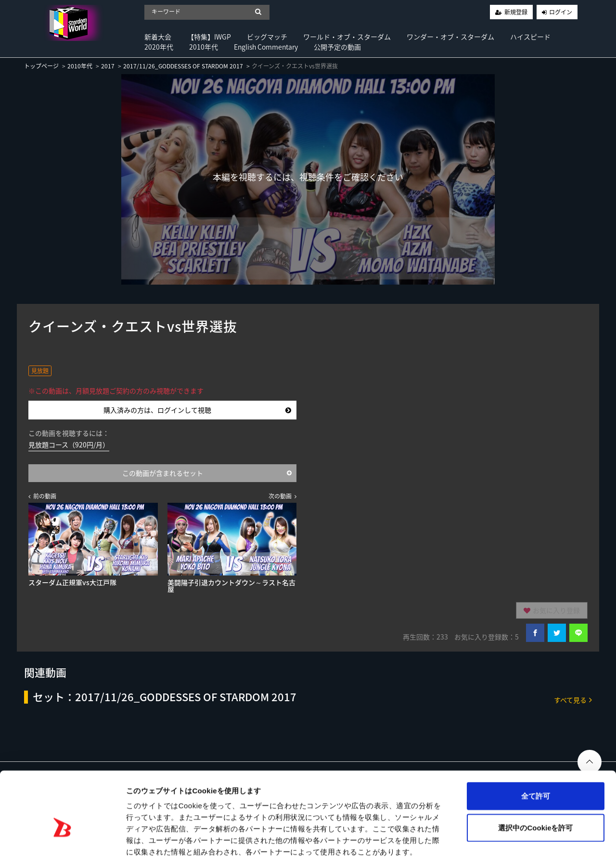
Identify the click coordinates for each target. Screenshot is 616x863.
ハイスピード (530, 37)
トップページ (41, 66)
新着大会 (158, 37)
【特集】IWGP (209, 37)
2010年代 (204, 47)
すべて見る (573, 700)
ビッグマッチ (267, 37)
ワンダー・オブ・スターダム (450, 37)
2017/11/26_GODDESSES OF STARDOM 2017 (183, 66)
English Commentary (266, 47)
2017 (108, 66)
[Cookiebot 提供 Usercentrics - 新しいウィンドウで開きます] (62, 844)
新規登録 (516, 12)
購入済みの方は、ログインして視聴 (197, 410)
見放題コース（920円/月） (69, 445)
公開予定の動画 (337, 47)
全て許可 (536, 749)
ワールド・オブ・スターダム (347, 37)
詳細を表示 (464, 844)
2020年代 (159, 47)
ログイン (561, 12)
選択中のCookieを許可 (535, 781)
